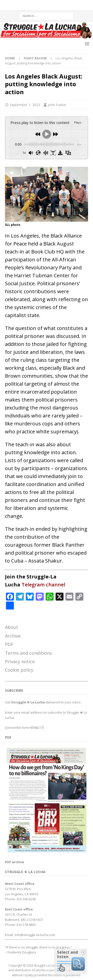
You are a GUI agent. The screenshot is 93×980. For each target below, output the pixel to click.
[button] (86, 44)
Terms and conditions (28, 653)
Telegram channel (43, 585)
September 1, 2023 (25, 105)
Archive (13, 636)
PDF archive (15, 862)
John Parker (57, 105)
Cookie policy (19, 670)
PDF (9, 644)
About (12, 627)
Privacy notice (20, 661)
